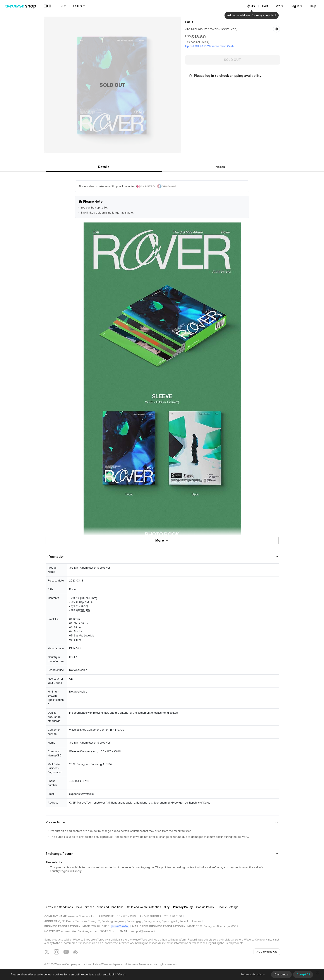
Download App (267, 952)
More (162, 540)
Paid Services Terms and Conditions (100, 907)
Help (313, 6)
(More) (121, 974)
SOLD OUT (232, 60)
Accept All (303, 975)
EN (61, 6)
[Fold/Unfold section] (162, 557)
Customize (281, 975)
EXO (188, 22)
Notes (220, 167)
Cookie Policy (205, 907)
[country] (251, 6)
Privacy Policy (183, 907)
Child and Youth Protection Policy (148, 907)
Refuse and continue (253, 975)
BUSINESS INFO (120, 926)
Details (104, 167)
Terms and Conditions (59, 907)
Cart (265, 6)
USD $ (78, 6)
